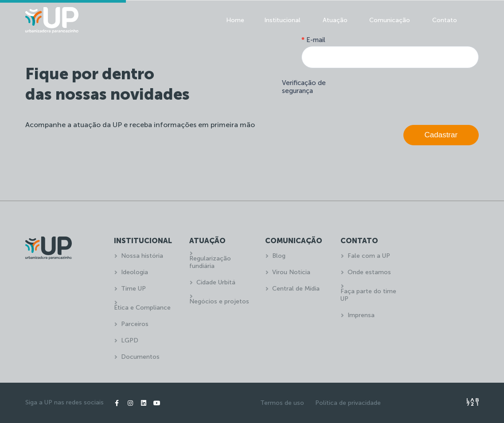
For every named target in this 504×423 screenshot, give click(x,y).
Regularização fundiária (210, 262)
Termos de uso (282, 403)
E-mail (313, 40)
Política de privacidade (348, 403)
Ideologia (135, 272)
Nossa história (142, 256)
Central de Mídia (296, 289)
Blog (279, 256)
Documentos (140, 357)
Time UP (133, 289)
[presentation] (411, 94)
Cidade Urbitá (216, 282)
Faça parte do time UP (368, 295)
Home (235, 20)
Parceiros (135, 324)
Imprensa (361, 315)
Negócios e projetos (219, 301)
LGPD (130, 340)
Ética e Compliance (142, 308)
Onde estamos (369, 272)
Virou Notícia (291, 272)
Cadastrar (441, 135)
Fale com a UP (369, 256)
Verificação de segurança (304, 87)
